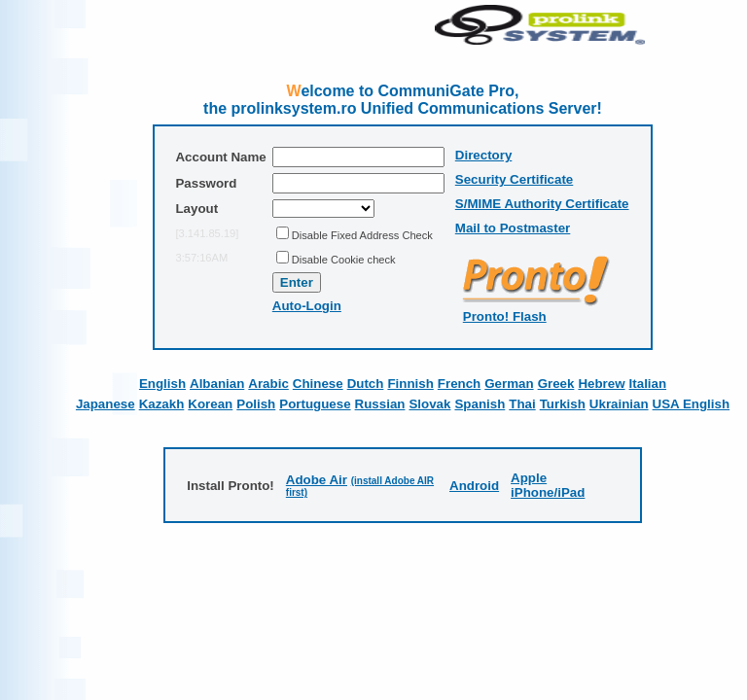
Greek (556, 384)
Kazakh (162, 404)
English (162, 384)
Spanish (480, 404)
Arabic (268, 384)
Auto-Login (307, 306)
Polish (256, 404)
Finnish (410, 384)
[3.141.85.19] (207, 233)
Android (474, 486)
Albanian (217, 384)
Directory (484, 155)
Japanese (106, 404)
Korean (210, 404)
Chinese (318, 384)
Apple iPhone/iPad (548, 485)
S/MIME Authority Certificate (542, 204)
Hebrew (601, 384)
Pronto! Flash (505, 316)
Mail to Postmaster (513, 228)
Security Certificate (514, 179)
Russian (380, 404)
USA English (691, 404)
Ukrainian (619, 404)
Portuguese (315, 404)
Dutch (366, 384)
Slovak (429, 404)
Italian (648, 384)
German (509, 384)
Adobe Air (317, 480)
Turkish (563, 404)
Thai (522, 404)
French (459, 384)
